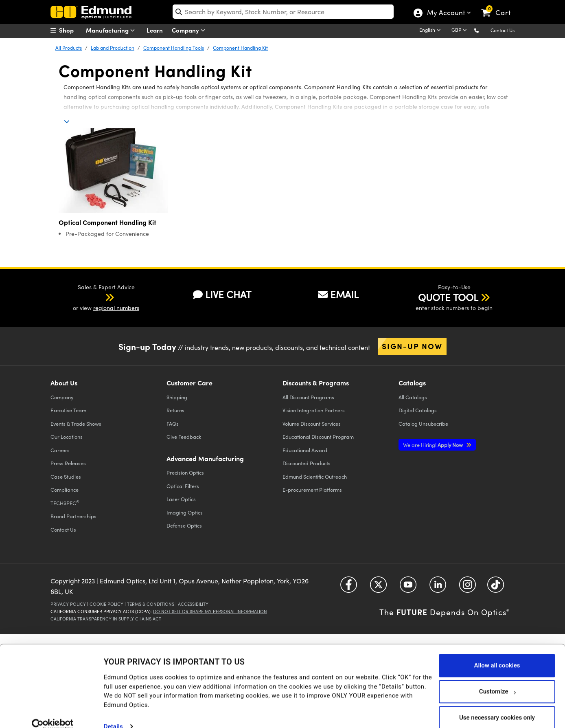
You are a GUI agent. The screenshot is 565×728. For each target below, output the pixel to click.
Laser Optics (181, 499)
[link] (500, 6)
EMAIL (338, 294)
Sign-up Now (412, 346)
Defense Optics (184, 525)
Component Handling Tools (174, 48)
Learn (155, 30)
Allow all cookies (497, 652)
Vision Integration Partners (314, 410)
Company (190, 30)
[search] (283, 12)
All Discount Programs (308, 397)
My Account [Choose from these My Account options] (446, 13)
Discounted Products (307, 463)
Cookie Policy (106, 604)
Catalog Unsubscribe (423, 423)
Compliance (65, 489)
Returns (175, 410)
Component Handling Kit (240, 48)
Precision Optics (185, 472)
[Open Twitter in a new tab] (378, 588)
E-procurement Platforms (312, 489)
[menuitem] (71, 30)
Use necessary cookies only (497, 704)
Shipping (177, 397)
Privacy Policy (68, 604)
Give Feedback (184, 437)
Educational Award (305, 450)
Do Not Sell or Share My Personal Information (210, 611)
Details (113, 713)
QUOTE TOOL (448, 297)
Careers (60, 450)
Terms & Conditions (151, 604)
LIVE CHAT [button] (222, 294)
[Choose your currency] (460, 31)
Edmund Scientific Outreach (315, 476)
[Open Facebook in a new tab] (349, 588)
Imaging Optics (185, 512)
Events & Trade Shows (76, 423)
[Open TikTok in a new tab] (496, 588)
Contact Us (503, 30)
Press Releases (68, 463)
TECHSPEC (65, 503)
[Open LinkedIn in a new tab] (438, 588)
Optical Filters (183, 486)
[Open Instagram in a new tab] (468, 588)
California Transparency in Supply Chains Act (106, 619)
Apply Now (434, 445)
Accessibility (193, 604)
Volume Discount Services (312, 423)
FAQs (173, 423)
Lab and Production (113, 48)
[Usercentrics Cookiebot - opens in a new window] (53, 712)
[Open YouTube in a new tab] (408, 588)
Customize (497, 678)
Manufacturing (112, 30)
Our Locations (67, 437)
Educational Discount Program (318, 437)
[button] (483, 30)
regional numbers (116, 308)
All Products (69, 48)
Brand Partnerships (73, 516)
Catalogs (413, 397)
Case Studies (66, 476)
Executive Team (68, 410)
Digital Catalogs (418, 410)
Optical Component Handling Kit (107, 222)
